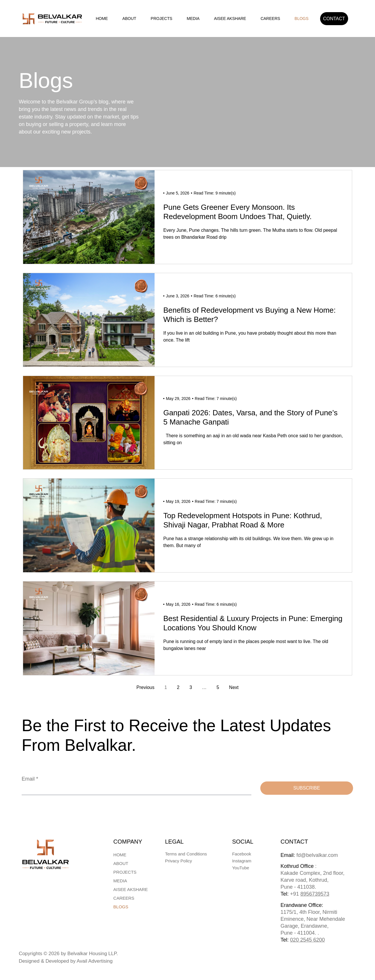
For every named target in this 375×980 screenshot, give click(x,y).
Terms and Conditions (186, 854)
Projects (162, 18)
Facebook (242, 854)
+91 (310, 894)
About (129, 18)
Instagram (242, 861)
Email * (30, 779)
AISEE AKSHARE (230, 18)
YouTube (241, 868)
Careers (270, 18)
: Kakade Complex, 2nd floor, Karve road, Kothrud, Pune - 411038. (312, 880)
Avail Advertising (94, 961)
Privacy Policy (178, 861)
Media (193, 18)
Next (234, 687)
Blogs (302, 18)
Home (102, 18)
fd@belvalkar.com (309, 855)
